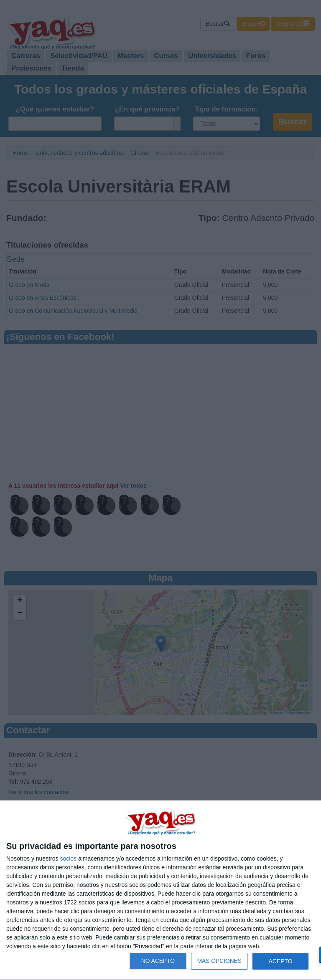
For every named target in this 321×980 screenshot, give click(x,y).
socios (68, 858)
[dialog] (160, 890)
